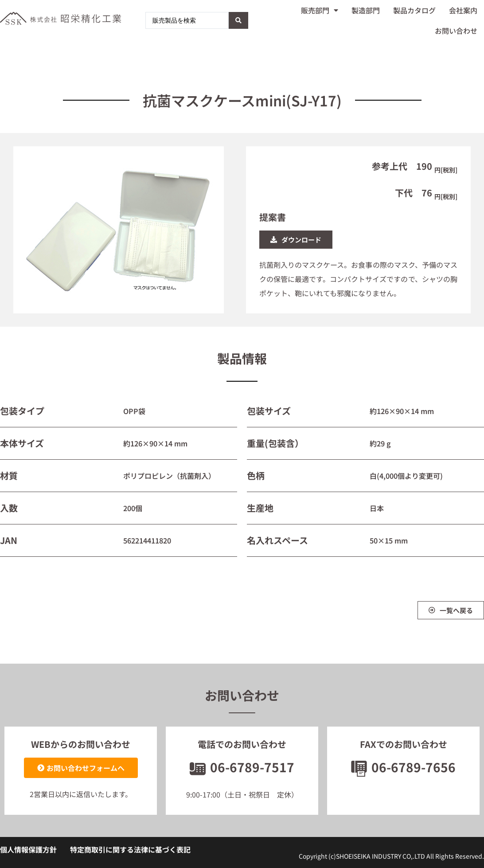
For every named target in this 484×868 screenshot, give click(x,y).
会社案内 (463, 10)
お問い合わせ (456, 31)
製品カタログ (414, 10)
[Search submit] (238, 20)
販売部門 (320, 10)
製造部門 (366, 10)
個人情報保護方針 (28, 849)
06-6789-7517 (242, 767)
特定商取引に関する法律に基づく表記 (130, 849)
